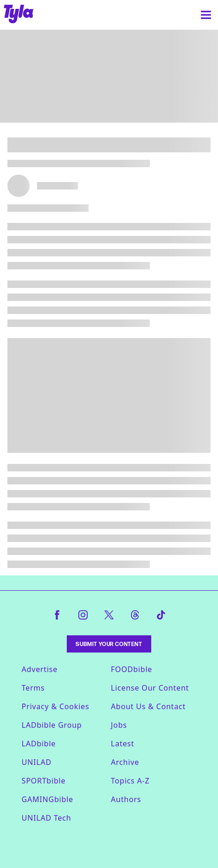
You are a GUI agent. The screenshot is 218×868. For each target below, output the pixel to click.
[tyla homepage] (19, 15)
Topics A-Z (130, 781)
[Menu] (206, 15)
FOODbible (131, 669)
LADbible (39, 744)
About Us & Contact (148, 706)
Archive (125, 762)
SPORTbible (44, 781)
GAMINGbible (48, 799)
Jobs (119, 725)
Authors (126, 799)
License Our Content (150, 688)
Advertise (40, 669)
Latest (122, 744)
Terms (33, 688)
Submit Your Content (109, 644)
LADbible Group (52, 725)
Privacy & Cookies (56, 706)
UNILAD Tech (47, 818)
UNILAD (37, 762)
